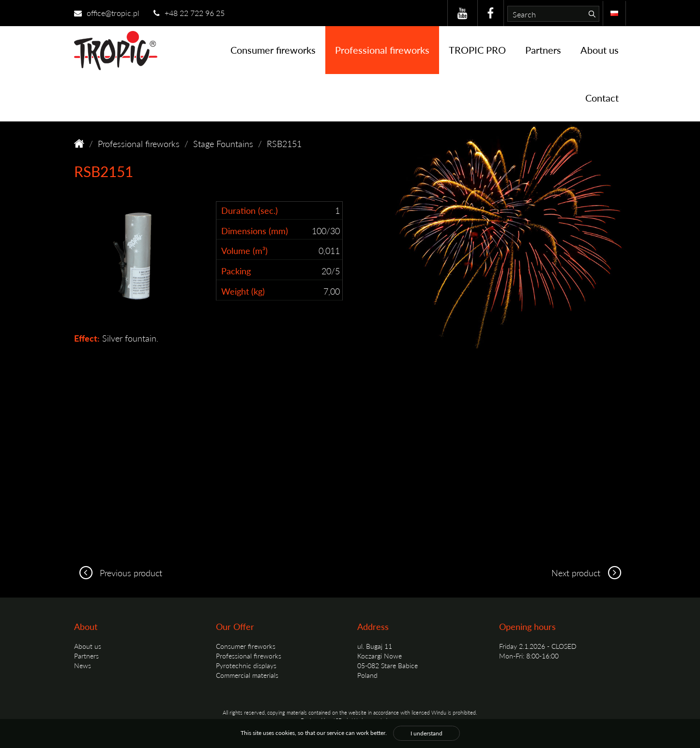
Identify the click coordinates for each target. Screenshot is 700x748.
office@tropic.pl (107, 13)
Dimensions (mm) (255, 231)
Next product (589, 573)
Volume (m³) (244, 250)
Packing (236, 271)
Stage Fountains (223, 143)
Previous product (118, 573)
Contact (602, 98)
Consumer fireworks (273, 50)
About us (600, 50)
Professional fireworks (382, 50)
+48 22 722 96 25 (189, 13)
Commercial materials (247, 675)
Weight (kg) (243, 291)
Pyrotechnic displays (246, 665)
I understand (426, 733)
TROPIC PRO (477, 50)
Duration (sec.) (250, 210)
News (83, 665)
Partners (543, 50)
